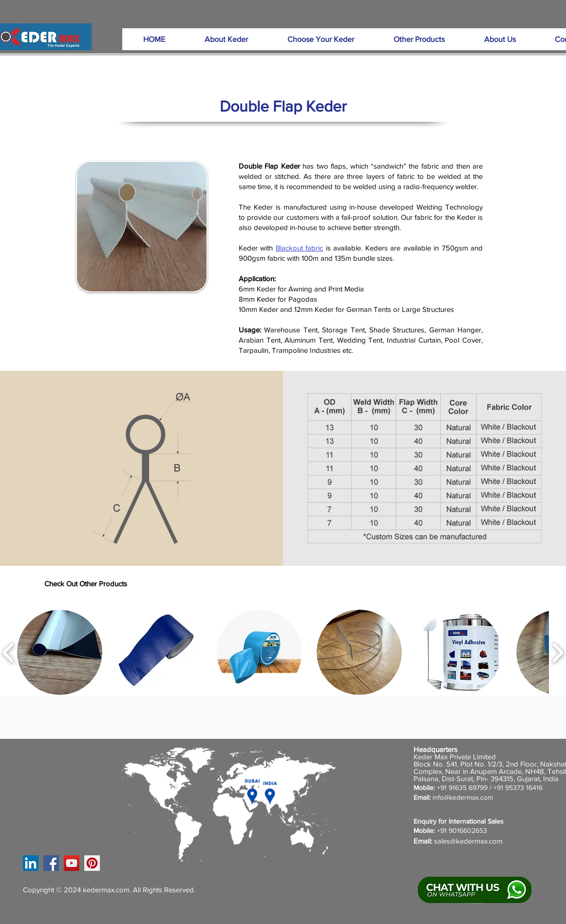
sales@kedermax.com (468, 841)
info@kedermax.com (463, 797)
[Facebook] (51, 863)
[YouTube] (72, 863)
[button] (226, 39)
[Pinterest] (92, 863)
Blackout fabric (299, 248)
